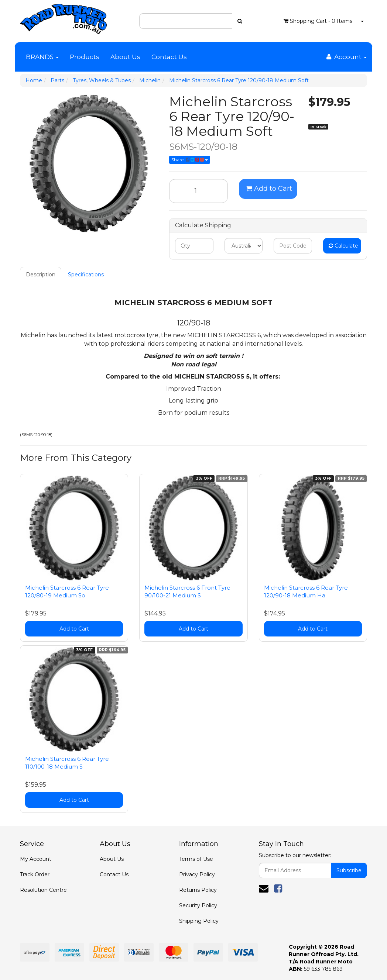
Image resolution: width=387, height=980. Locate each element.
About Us (125, 57)
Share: (190, 160)
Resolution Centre (43, 890)
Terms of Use (196, 859)
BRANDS (42, 57)
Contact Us (169, 57)
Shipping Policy (199, 921)
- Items (318, 21)
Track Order (35, 874)
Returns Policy (198, 890)
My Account (36, 859)
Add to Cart (269, 189)
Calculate (343, 246)
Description (41, 275)
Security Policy (198, 905)
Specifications (86, 275)
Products (85, 57)
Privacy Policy (197, 874)
